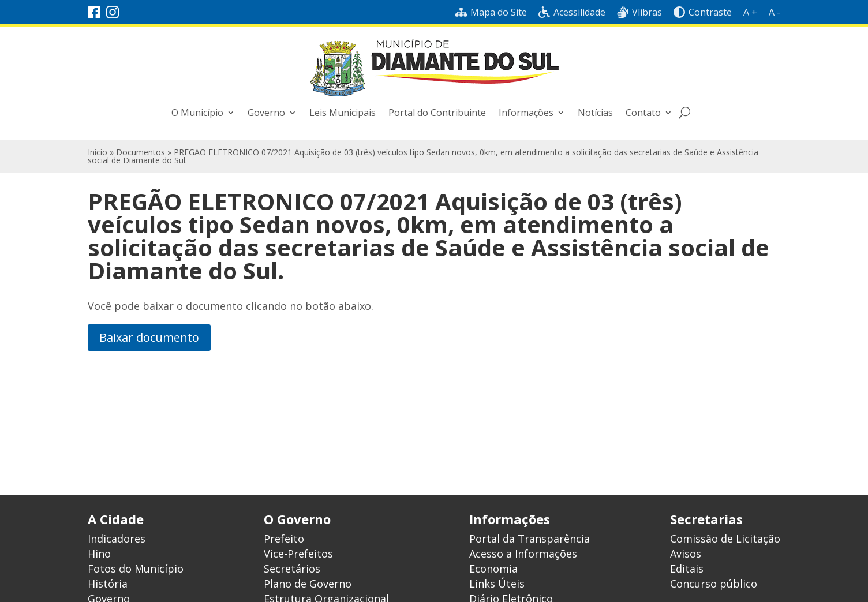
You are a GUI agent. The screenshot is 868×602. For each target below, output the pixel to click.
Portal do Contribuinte (437, 113)
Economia (493, 569)
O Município (197, 113)
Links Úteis (497, 584)
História (108, 584)
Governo (266, 113)
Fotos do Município (136, 569)
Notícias (595, 113)
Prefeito (284, 539)
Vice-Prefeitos (298, 554)
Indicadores (117, 539)
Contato (643, 113)
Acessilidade (572, 12)
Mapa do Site (491, 12)
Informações (526, 113)
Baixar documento (149, 337)
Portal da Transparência (530, 539)
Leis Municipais (343, 113)
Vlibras (639, 12)
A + (750, 12)
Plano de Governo (308, 584)
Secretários (292, 569)
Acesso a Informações (523, 554)
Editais (687, 569)
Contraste (703, 12)
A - (775, 12)
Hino (99, 554)
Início (98, 152)
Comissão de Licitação (725, 539)
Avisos (686, 554)
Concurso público (714, 584)
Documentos (141, 152)
